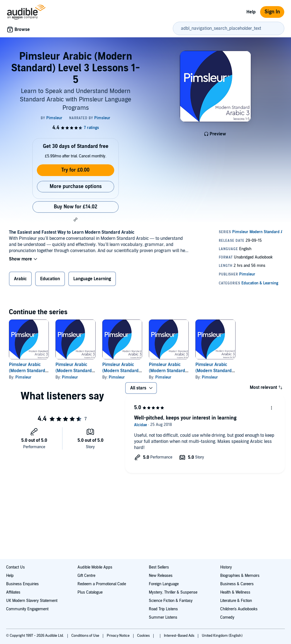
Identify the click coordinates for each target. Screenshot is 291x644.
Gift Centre (86, 576)
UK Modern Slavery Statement (32, 601)
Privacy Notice (119, 636)
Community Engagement (27, 609)
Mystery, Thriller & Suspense (173, 592)
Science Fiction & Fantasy (171, 601)
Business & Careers (237, 584)
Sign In (272, 12)
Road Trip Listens (163, 609)
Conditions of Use (86, 636)
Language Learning (92, 279)
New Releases (161, 576)
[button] (76, 219)
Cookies (144, 636)
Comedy (227, 617)
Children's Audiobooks (239, 609)
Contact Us (15, 567)
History (226, 567)
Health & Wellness (235, 592)
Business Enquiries (22, 584)
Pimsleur (23, 377)
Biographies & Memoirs (240, 576)
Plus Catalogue (90, 592)
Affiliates (13, 592)
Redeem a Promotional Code (102, 584)
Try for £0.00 (75, 170)
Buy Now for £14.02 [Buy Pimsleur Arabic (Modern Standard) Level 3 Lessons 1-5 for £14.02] (76, 207)
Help (251, 12)
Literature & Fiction (236, 601)
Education (50, 279)
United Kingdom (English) (222, 636)
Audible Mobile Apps (95, 567)
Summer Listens (163, 617)
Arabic (20, 279)
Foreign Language (164, 584)
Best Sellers (159, 567)
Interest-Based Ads (180, 636)
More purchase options (76, 186)
